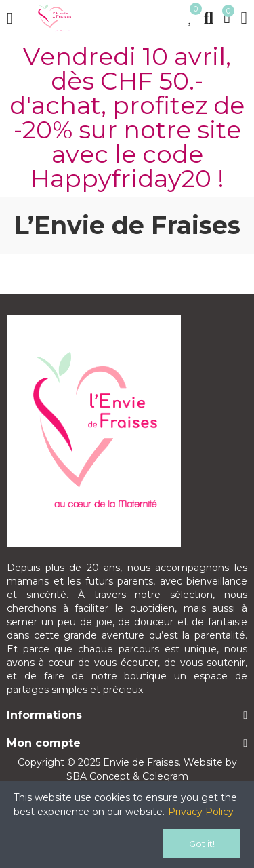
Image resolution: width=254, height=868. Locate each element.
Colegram (165, 776)
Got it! (202, 844)
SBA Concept (98, 776)
